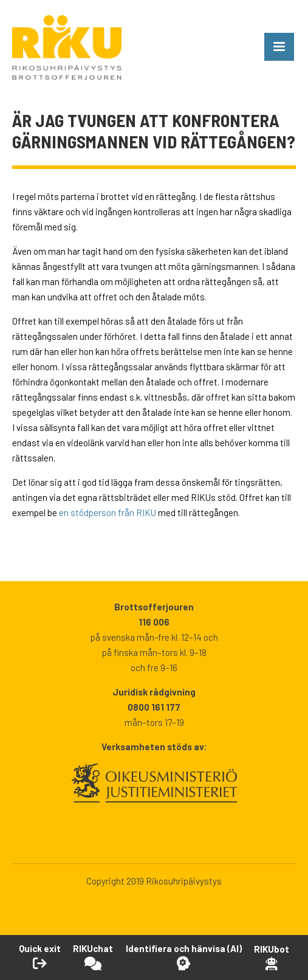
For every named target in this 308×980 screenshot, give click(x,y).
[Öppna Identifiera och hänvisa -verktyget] (184, 957)
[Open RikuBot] (272, 957)
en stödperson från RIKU (108, 512)
